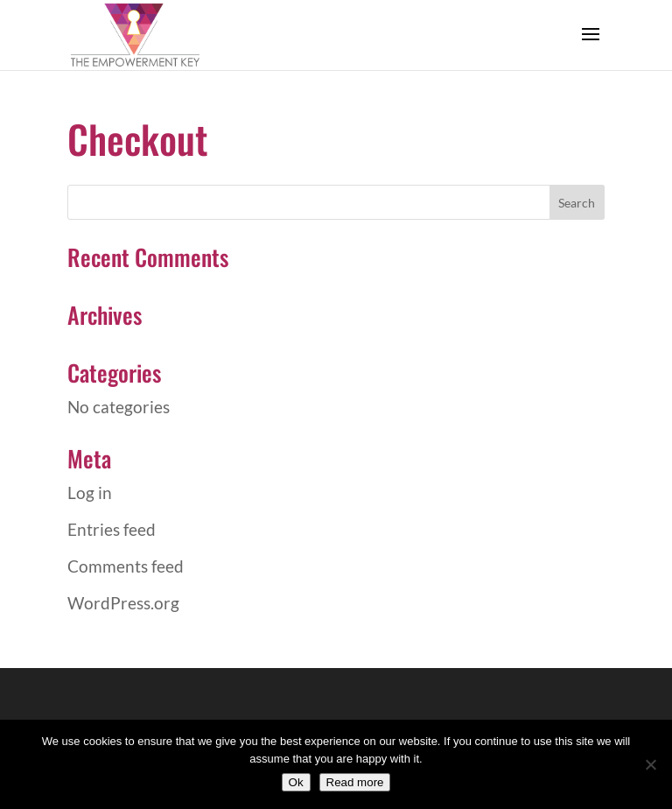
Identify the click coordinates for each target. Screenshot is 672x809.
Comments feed (126, 566)
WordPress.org (123, 603)
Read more (355, 782)
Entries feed (112, 529)
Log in (90, 492)
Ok (296, 782)
